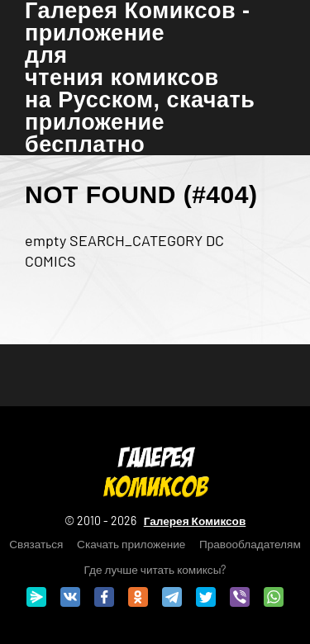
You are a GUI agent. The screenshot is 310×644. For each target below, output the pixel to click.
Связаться (36, 544)
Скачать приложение (131, 544)
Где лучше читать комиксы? (155, 569)
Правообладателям (250, 544)
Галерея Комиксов (195, 521)
